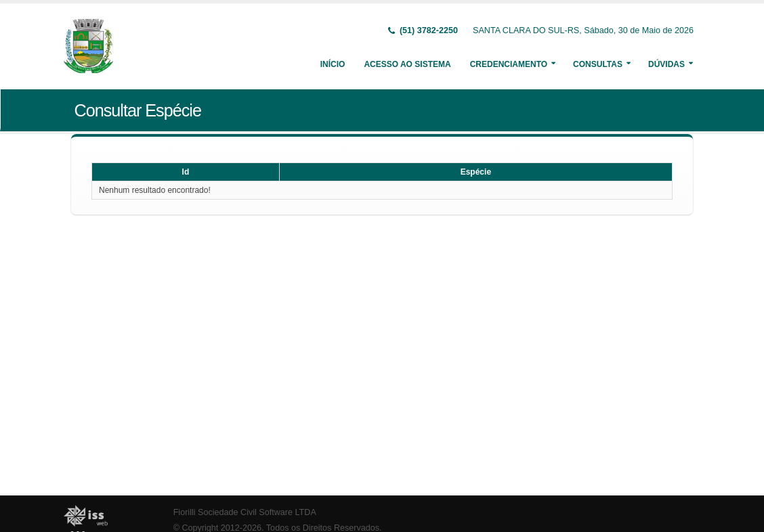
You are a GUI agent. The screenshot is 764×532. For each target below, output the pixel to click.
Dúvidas (666, 64)
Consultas (598, 64)
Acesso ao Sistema (407, 64)
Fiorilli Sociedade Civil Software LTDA (245, 512)
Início (333, 64)
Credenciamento (509, 64)
